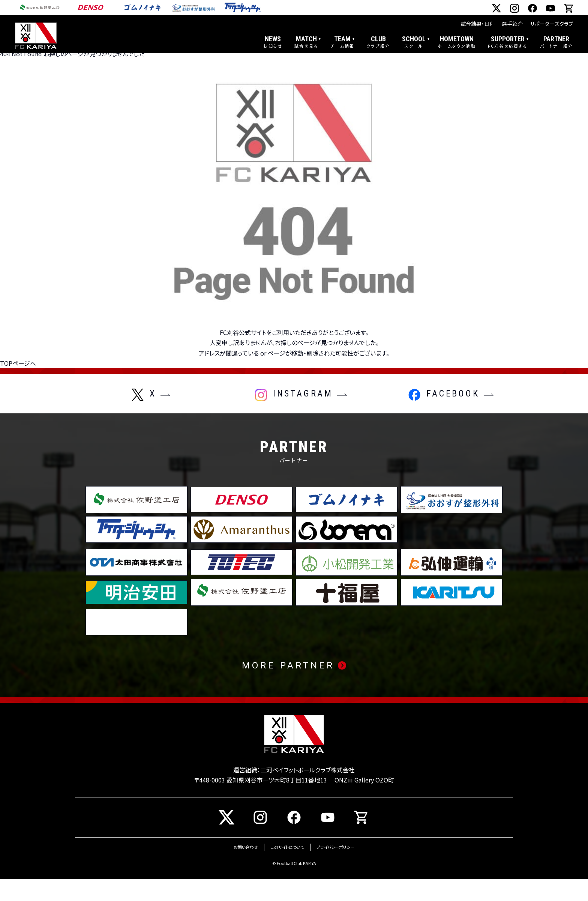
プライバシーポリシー (335, 869)
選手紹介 (512, 24)
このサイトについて (287, 869)
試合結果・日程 (478, 24)
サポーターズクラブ (551, 24)
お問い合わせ (246, 869)
